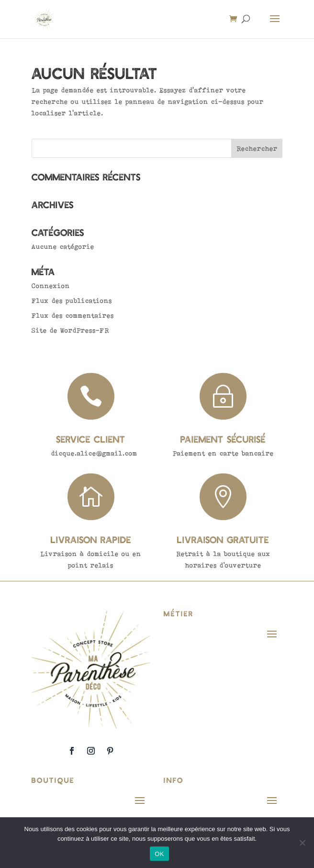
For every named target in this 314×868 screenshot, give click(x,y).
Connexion (51, 286)
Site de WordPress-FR (70, 330)
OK (159, 854)
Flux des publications (72, 300)
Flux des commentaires (73, 315)
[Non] (302, 843)
